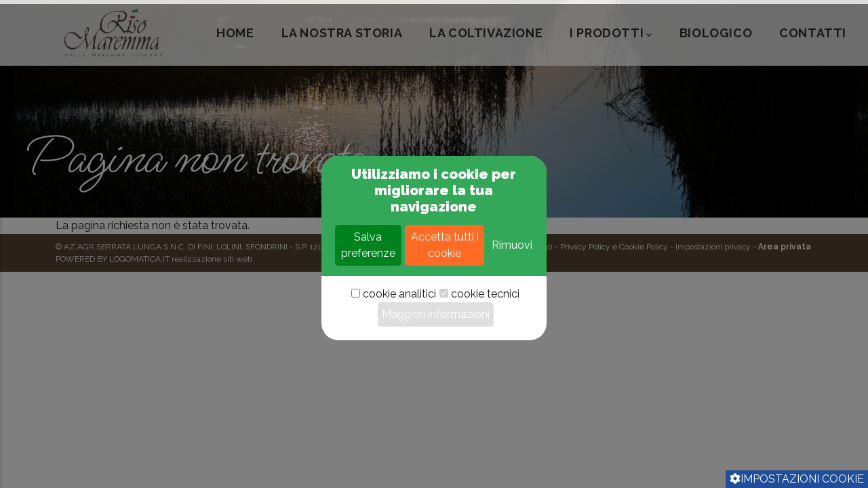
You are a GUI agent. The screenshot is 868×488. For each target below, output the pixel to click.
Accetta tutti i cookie (445, 291)
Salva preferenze (368, 291)
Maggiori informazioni (436, 360)
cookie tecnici (485, 340)
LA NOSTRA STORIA (342, 33)
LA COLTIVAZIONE (486, 33)
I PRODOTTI (611, 34)
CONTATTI (813, 33)
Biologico (716, 33)
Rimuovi (512, 291)
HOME (235, 33)
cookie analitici (399, 340)
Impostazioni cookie (797, 479)
